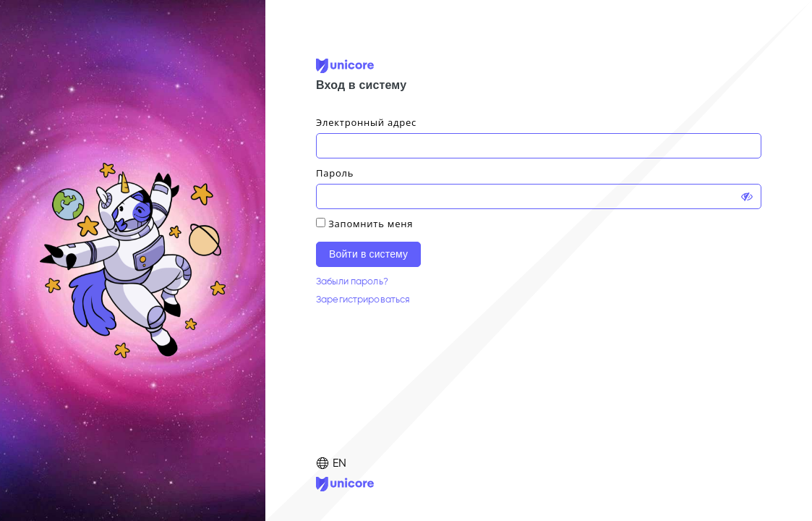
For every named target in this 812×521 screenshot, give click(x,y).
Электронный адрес (366, 122)
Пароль (335, 173)
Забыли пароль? (352, 281)
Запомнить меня (371, 224)
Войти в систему (368, 254)
